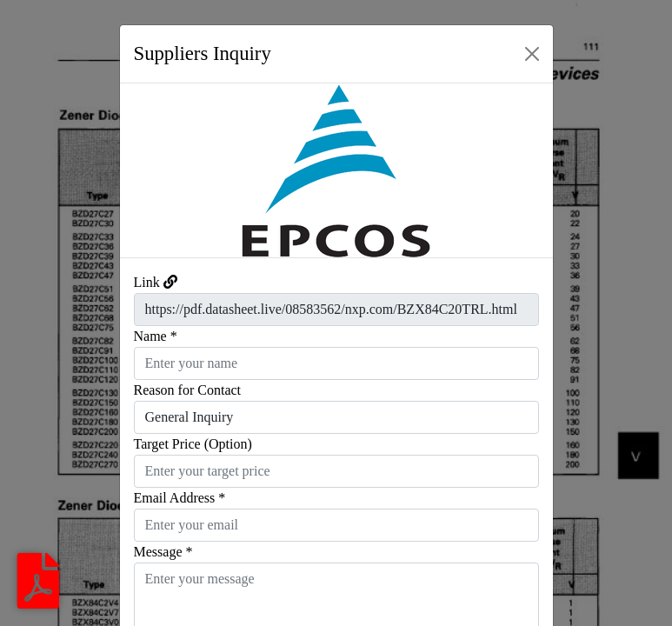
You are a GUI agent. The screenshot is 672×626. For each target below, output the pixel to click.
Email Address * (180, 498)
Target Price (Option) (193, 444)
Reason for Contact (188, 390)
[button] (153, 170)
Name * (156, 336)
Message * (163, 552)
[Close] (532, 54)
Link (147, 282)
